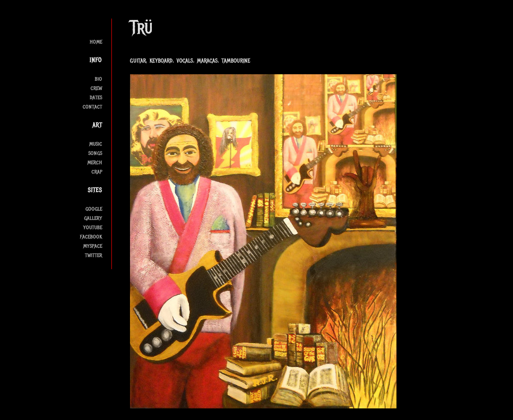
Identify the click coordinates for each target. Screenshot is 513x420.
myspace (93, 246)
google (94, 209)
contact (92, 107)
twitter (94, 255)
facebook (91, 236)
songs (95, 153)
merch (95, 162)
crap (97, 171)
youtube (93, 227)
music (96, 144)
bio (98, 79)
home (96, 42)
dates (96, 97)
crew (96, 88)
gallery (93, 218)
